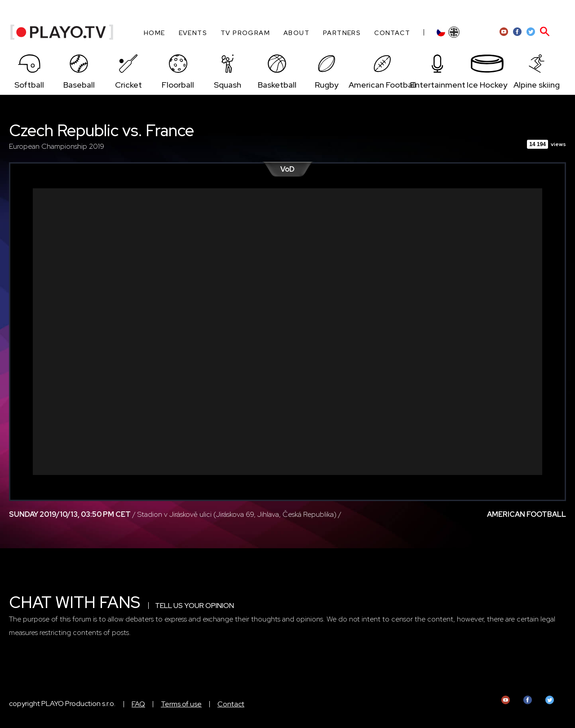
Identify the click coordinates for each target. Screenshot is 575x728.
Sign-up (488, 11)
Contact (392, 33)
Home (155, 33)
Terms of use (181, 704)
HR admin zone (531, 11)
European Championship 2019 (57, 146)
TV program (245, 33)
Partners (342, 33)
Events (193, 33)
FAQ (138, 704)
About (296, 33)
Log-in (457, 11)
